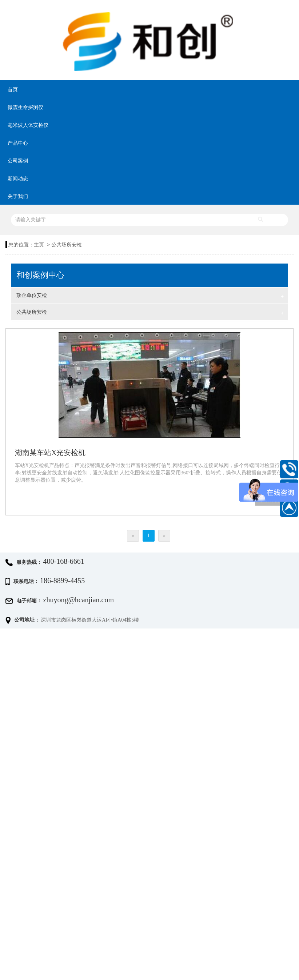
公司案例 (18, 161)
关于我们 (18, 196)
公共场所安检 (67, 245)
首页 (13, 90)
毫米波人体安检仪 (28, 125)
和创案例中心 (40, 275)
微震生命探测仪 (25, 107)
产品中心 (18, 143)
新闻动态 (18, 179)
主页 (39, 245)
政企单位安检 (150, 296)
